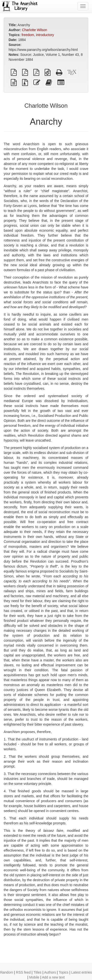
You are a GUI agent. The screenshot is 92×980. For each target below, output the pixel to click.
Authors (50, 972)
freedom (28, 35)
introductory (45, 35)
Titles (37, 972)
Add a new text (53, 977)
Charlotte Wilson (34, 30)
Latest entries (81, 972)
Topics (64, 972)
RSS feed (23, 972)
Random (7, 972)
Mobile (34, 977)
